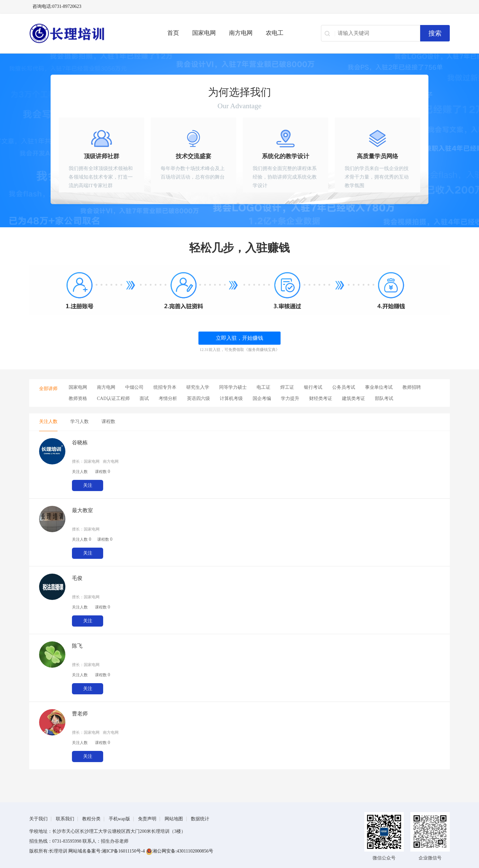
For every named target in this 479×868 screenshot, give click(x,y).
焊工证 (287, 387)
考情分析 (168, 398)
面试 (144, 398)
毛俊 (77, 578)
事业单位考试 (379, 387)
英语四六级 (198, 398)
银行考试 (313, 387)
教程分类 (91, 819)
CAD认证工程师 (113, 398)
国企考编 (262, 398)
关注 (88, 485)
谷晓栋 (80, 443)
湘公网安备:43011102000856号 (180, 851)
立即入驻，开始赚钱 (240, 338)
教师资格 (78, 398)
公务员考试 (344, 387)
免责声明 (147, 819)
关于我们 (38, 819)
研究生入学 (198, 387)
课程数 (108, 422)
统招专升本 (165, 387)
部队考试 (384, 398)
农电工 (275, 33)
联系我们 (65, 819)
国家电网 (204, 33)
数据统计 (200, 819)
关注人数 (48, 422)
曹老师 (80, 714)
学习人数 (80, 422)
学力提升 (290, 398)
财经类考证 (321, 398)
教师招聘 (412, 387)
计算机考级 (231, 398)
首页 (173, 33)
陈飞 (77, 646)
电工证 (263, 387)
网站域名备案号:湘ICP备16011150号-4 (107, 851)
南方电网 (241, 33)
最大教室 (82, 510)
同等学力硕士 (233, 387)
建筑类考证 (354, 398)
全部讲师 (48, 389)
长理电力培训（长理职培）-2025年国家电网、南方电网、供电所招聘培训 (88, 33)
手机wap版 (119, 819)
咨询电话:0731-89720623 (57, 6)
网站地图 (174, 819)
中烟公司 (134, 387)
